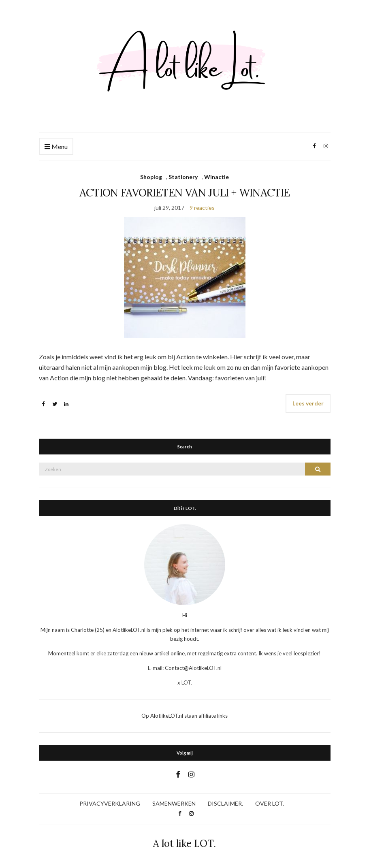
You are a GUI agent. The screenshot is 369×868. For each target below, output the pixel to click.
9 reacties (202, 208)
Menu (56, 147)
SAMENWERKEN (174, 803)
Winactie (216, 177)
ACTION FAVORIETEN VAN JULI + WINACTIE (185, 193)
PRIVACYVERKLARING (110, 803)
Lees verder (308, 403)
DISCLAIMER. (225, 803)
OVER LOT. (270, 803)
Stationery (183, 177)
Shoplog (151, 177)
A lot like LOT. (184, 843)
